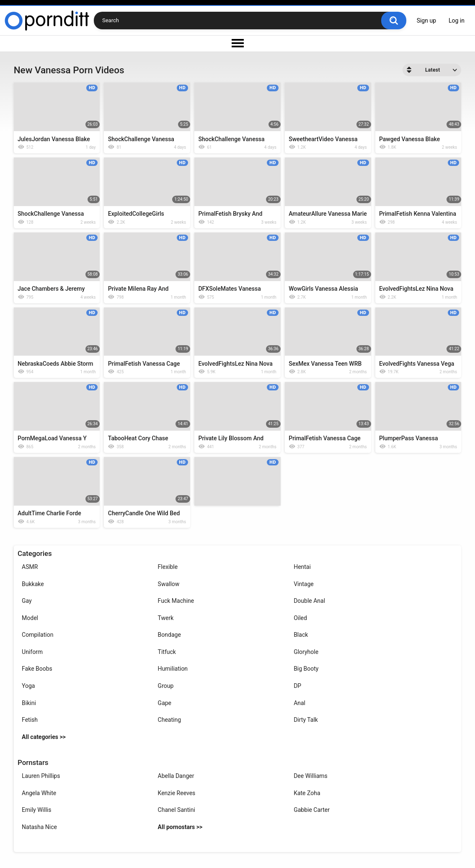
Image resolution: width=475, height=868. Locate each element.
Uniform (32, 652)
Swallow (169, 584)
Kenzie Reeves (177, 793)
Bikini (29, 703)
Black (301, 635)
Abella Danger (176, 776)
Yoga (28, 686)
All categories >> (44, 737)
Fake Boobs (37, 669)
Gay (27, 601)
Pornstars (33, 762)
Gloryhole (306, 652)
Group (166, 686)
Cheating (169, 720)
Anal (299, 703)
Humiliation (173, 669)
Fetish (30, 720)
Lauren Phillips (41, 776)
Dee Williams (311, 776)
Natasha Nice (39, 827)
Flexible (168, 567)
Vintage (304, 584)
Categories (35, 553)
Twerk (166, 618)
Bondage (169, 635)
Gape (165, 703)
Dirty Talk (306, 720)
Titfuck (167, 652)
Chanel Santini (177, 810)
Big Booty (306, 669)
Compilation (37, 635)
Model (30, 618)
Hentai (302, 567)
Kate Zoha (307, 793)
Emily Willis (36, 810)
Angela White (39, 793)
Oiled (300, 618)
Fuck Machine (176, 601)
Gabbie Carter (312, 810)
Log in (457, 21)
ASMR (30, 567)
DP (297, 686)
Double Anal (309, 601)
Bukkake (33, 584)
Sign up (426, 21)
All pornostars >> (180, 827)
